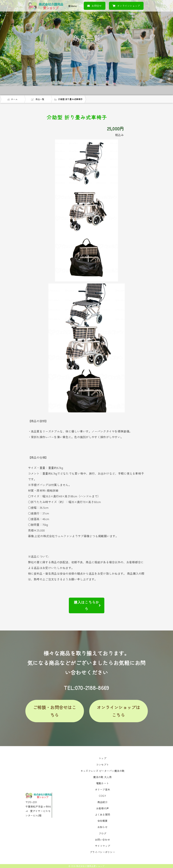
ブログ (102, 833)
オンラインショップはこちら (118, 711)
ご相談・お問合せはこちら (55, 711)
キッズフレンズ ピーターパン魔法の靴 (102, 771)
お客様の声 (103, 808)
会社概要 (102, 821)
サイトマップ (103, 846)
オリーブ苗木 (103, 789)
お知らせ (102, 827)
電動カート (103, 783)
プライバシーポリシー (102, 852)
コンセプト (103, 765)
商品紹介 (102, 802)
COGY (102, 796)
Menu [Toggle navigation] (73, 6)
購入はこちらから (87, 605)
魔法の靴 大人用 (102, 777)
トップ (102, 758)
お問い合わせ (103, 840)
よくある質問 (103, 814)
